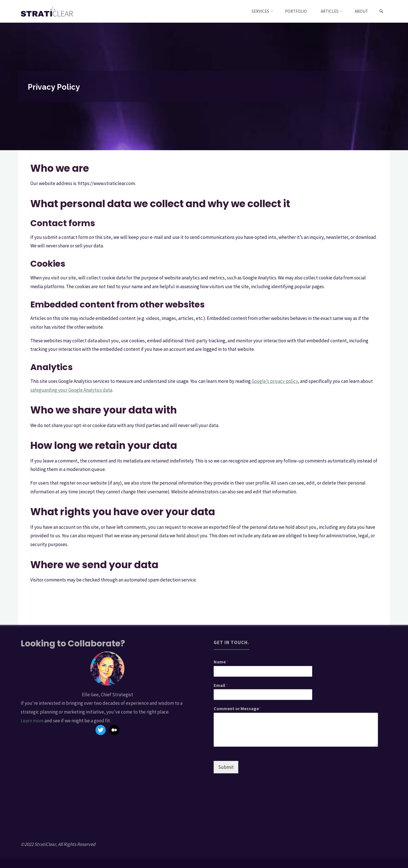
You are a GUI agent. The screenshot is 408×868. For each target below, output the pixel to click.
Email (221, 685)
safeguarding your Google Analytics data (71, 390)
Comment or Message (238, 708)
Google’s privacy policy (275, 381)
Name (221, 662)
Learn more (32, 721)
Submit (226, 767)
